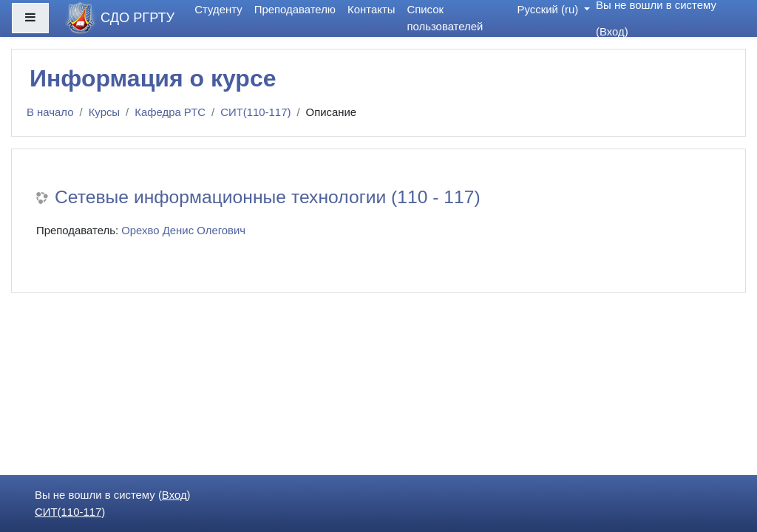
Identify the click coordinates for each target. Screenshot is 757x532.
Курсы (104, 112)
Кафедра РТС (170, 112)
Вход (612, 31)
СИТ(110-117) (255, 112)
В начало (50, 112)
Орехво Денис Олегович (183, 230)
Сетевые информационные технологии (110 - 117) (268, 197)
